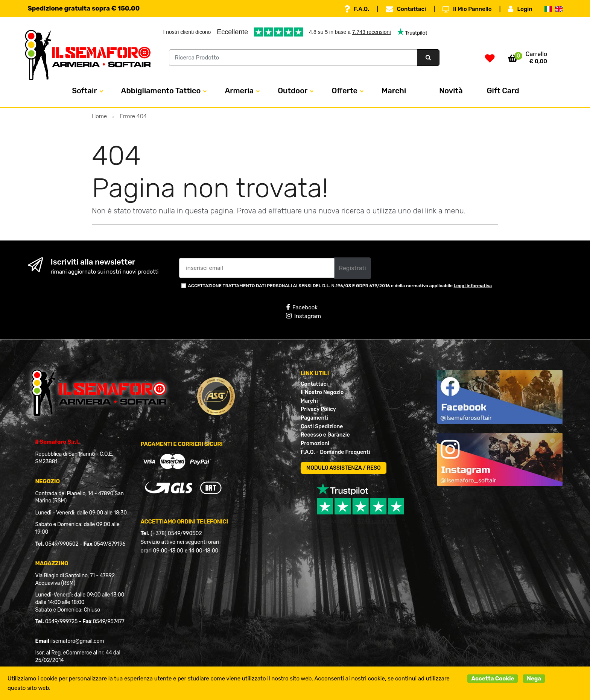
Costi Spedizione (322, 427)
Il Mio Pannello (467, 9)
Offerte (344, 91)
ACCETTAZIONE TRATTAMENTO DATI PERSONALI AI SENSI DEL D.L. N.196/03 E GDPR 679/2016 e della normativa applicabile (340, 286)
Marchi (394, 91)
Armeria (239, 91)
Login (520, 9)
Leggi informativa (473, 286)
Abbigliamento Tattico (161, 91)
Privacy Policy (318, 409)
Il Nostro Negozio (322, 392)
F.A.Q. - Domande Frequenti (335, 452)
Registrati (353, 268)
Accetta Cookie (493, 679)
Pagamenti (314, 418)
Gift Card (503, 91)
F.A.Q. (357, 9)
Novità (451, 91)
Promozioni (315, 444)
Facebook (302, 307)
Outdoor (293, 91)
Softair (84, 91)
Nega (534, 679)
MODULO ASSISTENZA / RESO (344, 468)
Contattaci (406, 9)
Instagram (303, 316)
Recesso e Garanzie (325, 435)
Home (99, 116)
